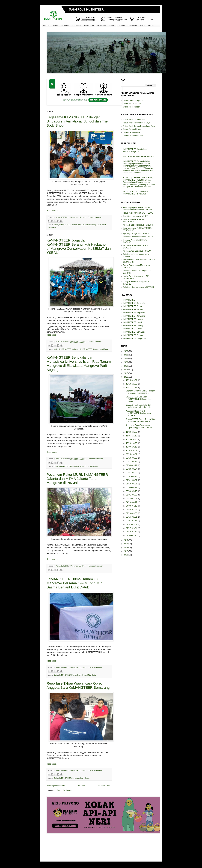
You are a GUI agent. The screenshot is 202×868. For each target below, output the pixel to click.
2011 (126, 555)
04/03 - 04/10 (132, 506)
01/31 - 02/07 (132, 524)
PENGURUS (133, 25)
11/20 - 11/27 (132, 432)
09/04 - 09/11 (132, 465)
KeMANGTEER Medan (133, 329)
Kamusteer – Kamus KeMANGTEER (138, 156)
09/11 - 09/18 (132, 462)
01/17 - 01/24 (132, 528)
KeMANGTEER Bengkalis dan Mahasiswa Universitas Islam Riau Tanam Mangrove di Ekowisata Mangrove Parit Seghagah (79, 364)
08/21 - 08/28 (132, 473)
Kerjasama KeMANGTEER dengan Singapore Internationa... (140, 392)
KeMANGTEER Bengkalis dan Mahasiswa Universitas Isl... (138, 406)
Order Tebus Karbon (132, 107)
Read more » (52, 211)
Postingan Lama (104, 786)
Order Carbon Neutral (132, 129)
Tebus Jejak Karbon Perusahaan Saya (139, 126)
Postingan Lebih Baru (56, 786)
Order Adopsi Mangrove (133, 101)
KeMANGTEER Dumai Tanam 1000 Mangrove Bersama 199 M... (140, 420)
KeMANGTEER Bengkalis (69, 466)
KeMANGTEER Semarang (69, 778)
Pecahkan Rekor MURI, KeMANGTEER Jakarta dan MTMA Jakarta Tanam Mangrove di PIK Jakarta (77, 479)
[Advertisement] (79, 847)
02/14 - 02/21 (132, 517)
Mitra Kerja (52, 227)
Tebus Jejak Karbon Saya (134, 120)
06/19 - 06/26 (132, 484)
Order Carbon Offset (132, 132)
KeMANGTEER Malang (133, 326)
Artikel (56, 349)
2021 (126, 358)
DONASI (143, 25)
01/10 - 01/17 (132, 532)
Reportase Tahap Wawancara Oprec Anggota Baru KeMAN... (140, 426)
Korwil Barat (101, 225)
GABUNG (112, 25)
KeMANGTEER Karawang (134, 316)
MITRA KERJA (89, 25)
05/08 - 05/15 (132, 491)
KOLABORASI (77, 25)
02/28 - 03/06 (132, 513)
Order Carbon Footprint (133, 136)
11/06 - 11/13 (132, 436)
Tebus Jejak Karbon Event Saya (137, 123)
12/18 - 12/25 (132, 384)
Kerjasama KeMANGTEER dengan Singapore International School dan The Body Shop (77, 121)
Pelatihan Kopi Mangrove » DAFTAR (138, 287)
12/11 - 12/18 (132, 388)
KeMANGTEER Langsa (133, 319)
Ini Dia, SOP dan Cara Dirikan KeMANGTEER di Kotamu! (136, 193)
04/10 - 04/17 (132, 502)
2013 (126, 548)
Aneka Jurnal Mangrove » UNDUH (138, 251)
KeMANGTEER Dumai (68, 675)
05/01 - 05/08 (132, 495)
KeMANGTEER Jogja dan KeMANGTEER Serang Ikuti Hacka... (138, 399)
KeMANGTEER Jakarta (68, 225)
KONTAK (151, 25)
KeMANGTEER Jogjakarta (69, 349)
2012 (126, 551)
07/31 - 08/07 (132, 480)
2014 (126, 544)
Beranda (81, 786)
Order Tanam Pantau (132, 104)
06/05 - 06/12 (132, 487)
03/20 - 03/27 (132, 510)
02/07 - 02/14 (132, 521)
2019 (126, 366)
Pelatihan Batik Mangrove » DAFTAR (139, 237)
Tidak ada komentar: (95, 217)
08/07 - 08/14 (132, 476)
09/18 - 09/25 (132, 458)
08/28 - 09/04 (132, 469)
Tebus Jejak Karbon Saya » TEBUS (138, 213)
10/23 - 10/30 (132, 439)
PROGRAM (65, 25)
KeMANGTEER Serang (87, 225)
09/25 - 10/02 (132, 454)
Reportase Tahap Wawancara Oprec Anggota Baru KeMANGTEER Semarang (78, 685)
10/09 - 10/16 (132, 447)
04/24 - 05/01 (132, 498)
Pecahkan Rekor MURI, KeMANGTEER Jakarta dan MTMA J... (138, 413)
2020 (126, 362)
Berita (56, 225)
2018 (126, 370)
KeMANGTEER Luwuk (133, 322)
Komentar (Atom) (64, 790)
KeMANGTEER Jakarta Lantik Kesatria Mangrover (136, 150)
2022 (126, 355)
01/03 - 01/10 (132, 535)
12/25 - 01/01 (132, 380)
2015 (126, 540)
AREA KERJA (101, 25)
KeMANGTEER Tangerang (134, 338)
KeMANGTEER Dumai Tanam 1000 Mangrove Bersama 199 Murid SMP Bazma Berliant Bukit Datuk (74, 583)
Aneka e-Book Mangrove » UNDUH (138, 225)
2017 (126, 373)
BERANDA (47, 25)
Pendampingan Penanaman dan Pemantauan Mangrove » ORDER (137, 209)
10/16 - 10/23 (132, 443)
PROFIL (56, 25)
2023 (126, 351)
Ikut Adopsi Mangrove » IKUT (135, 216)
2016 (126, 377)
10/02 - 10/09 (132, 450)
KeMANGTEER (130, 300)
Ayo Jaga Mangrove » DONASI (136, 234)
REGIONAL (122, 25)
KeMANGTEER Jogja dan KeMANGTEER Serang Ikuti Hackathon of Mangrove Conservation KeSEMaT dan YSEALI (79, 246)
